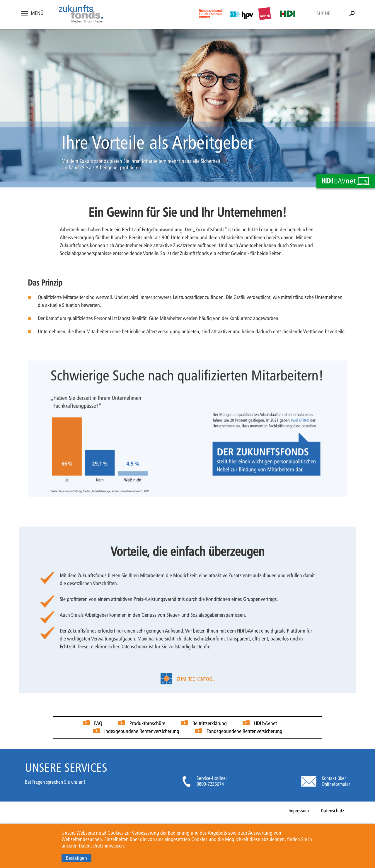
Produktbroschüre (147, 723)
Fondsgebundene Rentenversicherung (244, 731)
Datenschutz (333, 811)
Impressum (299, 811)
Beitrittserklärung (210, 723)
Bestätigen (76, 858)
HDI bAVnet (265, 723)
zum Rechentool (196, 679)
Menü (37, 13)
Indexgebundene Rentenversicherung (142, 731)
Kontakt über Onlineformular (336, 781)
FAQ (98, 723)
